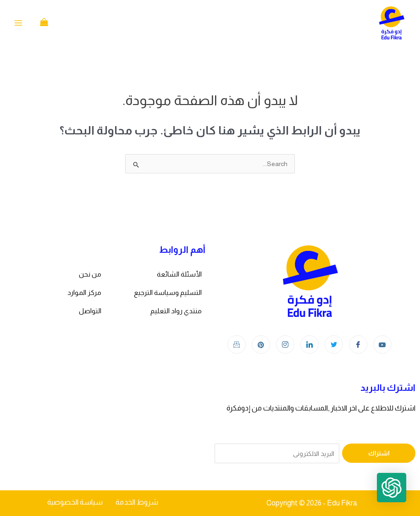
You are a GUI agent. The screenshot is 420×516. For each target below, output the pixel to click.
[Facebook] (358, 344)
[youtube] (382, 344)
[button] (392, 488)
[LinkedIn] (309, 344)
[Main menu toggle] (18, 23)
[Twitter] (334, 344)
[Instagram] (285, 344)
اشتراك (379, 453)
